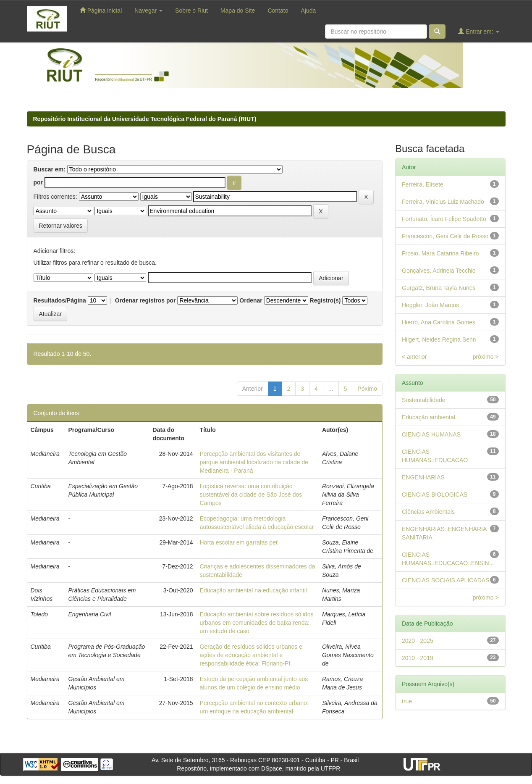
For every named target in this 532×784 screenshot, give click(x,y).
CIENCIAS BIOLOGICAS (435, 495)
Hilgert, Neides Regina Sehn (439, 339)
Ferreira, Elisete (423, 184)
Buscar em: (50, 169)
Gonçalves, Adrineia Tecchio (439, 271)
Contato (278, 11)
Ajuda (308, 11)
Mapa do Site (238, 11)
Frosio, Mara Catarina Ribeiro (440, 253)
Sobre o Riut (191, 11)
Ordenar (251, 300)
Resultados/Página (60, 300)
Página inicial (101, 10)
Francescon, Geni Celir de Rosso (445, 236)
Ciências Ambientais (428, 512)
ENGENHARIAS (423, 477)
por (38, 182)
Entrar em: (478, 31)
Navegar (148, 11)
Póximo (367, 389)
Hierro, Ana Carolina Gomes (439, 322)
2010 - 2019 (418, 658)
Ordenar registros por (145, 300)
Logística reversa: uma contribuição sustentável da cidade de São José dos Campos (251, 495)
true (407, 701)
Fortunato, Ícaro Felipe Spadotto (444, 219)
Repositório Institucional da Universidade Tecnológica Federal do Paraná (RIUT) (145, 119)
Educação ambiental (428, 417)
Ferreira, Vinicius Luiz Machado (443, 202)
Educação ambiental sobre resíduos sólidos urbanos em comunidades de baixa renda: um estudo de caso (257, 623)
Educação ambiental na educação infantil (253, 590)
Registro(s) (325, 300)
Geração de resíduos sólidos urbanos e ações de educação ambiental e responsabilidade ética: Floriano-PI (251, 655)
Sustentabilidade (424, 400)
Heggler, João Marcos (430, 305)
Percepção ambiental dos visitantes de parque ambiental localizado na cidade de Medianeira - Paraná (254, 462)
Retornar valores (61, 226)
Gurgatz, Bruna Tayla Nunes (439, 288)
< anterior (414, 357)
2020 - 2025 (418, 641)
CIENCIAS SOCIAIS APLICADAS (446, 580)
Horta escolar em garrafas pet (239, 542)
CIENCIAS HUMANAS (431, 434)
